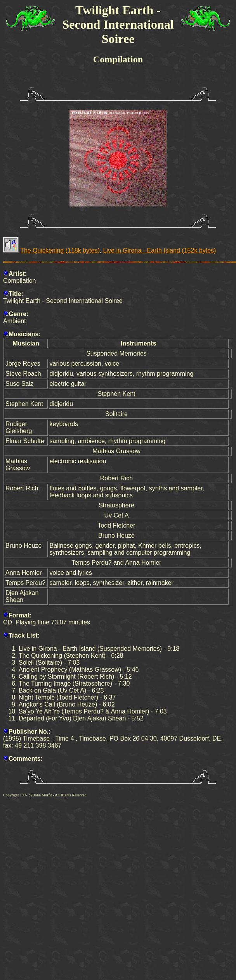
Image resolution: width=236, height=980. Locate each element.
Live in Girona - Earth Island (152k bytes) (160, 250)
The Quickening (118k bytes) (60, 250)
